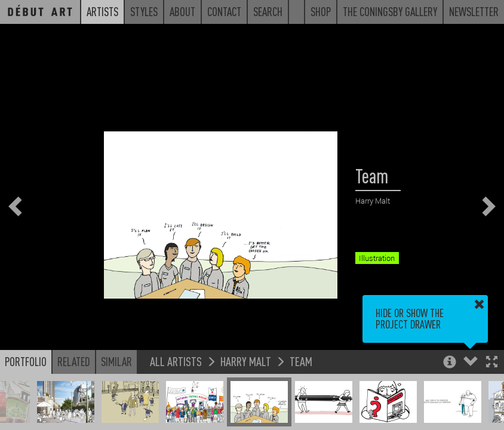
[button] (492, 363)
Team (301, 361)
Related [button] (74, 361)
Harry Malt (246, 361)
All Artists (176, 361)
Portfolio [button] (26, 361)
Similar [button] (116, 361)
